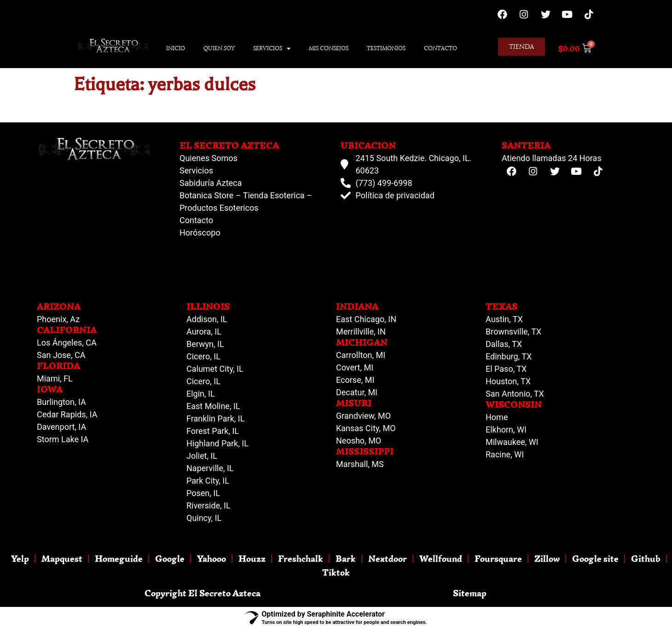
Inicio (176, 48)
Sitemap (470, 593)
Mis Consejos (329, 48)
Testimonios (386, 48)
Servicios (272, 49)
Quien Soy (219, 48)
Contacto (440, 48)
